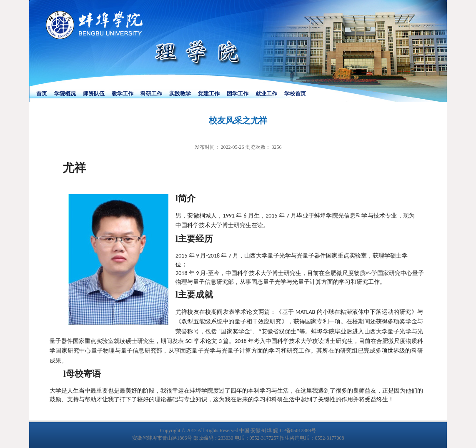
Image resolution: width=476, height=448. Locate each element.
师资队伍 (94, 94)
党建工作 (209, 94)
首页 (42, 94)
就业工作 (266, 94)
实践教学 (180, 94)
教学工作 (123, 94)
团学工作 (238, 94)
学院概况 (65, 94)
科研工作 (151, 94)
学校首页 (295, 94)
